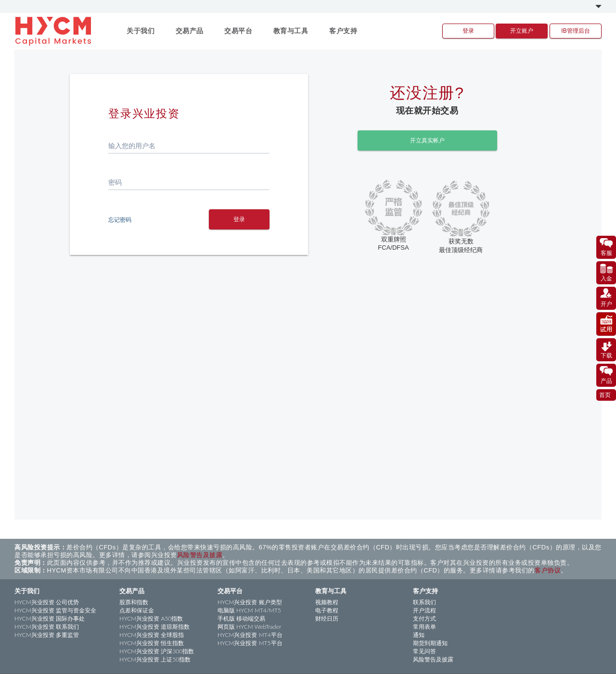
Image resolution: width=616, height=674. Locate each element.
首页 (605, 394)
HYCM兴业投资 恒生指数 (152, 643)
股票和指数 (134, 602)
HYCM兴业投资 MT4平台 (250, 635)
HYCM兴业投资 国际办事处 (50, 618)
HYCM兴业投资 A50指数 (151, 618)
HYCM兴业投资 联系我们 (47, 627)
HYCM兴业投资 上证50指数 (155, 659)
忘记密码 (120, 219)
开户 (606, 298)
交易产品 (132, 591)
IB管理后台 (575, 31)
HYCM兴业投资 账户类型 (250, 602)
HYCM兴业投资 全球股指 (152, 635)
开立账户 (522, 31)
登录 (468, 31)
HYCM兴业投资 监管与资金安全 (55, 610)
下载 (606, 349)
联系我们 (424, 602)
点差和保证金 (137, 610)
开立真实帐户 (427, 140)
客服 (606, 247)
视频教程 (327, 602)
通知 (419, 635)
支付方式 (424, 618)
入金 (606, 272)
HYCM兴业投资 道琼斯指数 (154, 627)
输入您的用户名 (132, 146)
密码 (115, 182)
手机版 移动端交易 (241, 618)
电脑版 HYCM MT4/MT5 (249, 610)
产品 (606, 375)
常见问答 (424, 651)
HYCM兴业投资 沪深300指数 (157, 651)
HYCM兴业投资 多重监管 (47, 635)
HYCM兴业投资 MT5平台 (250, 643)
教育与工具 (331, 591)
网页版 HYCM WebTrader (250, 627)
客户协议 (548, 570)
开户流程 (424, 610)
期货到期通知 (430, 643)
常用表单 (424, 627)
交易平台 (230, 591)
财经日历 (327, 618)
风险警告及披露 (200, 555)
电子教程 (327, 610)
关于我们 (27, 591)
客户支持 (425, 591)
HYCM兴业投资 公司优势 (47, 602)
